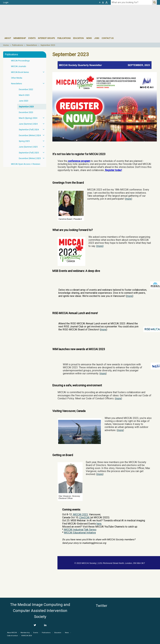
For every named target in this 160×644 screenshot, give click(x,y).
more (129, 199)
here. (99, 524)
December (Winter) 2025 (33, 158)
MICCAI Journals (19, 66)
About (8, 38)
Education (78, 38)
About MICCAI (12, 633)
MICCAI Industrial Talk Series (80, 530)
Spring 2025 (33, 141)
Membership (20, 38)
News (89, 38)
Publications (64, 38)
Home (6, 45)
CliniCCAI (84, 517)
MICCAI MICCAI (29, 14)
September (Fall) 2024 (33, 129)
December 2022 (26, 89)
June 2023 (24, 101)
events (32, 38)
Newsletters (32, 45)
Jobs (97, 38)
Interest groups (46, 38)
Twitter (102, 606)
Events (36, 633)
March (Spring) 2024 (33, 118)
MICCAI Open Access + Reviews (26, 164)
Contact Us (108, 38)
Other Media (17, 78)
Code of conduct (13, 636)
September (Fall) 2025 (33, 152)
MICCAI (143, 617)
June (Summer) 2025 (33, 147)
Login (6, 2)
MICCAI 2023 (80, 514)
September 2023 (48, 45)
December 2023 (26, 112)
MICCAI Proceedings (20, 61)
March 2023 (24, 95)
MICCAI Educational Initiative (80, 533)
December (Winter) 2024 (33, 135)
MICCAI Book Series (29, 72)
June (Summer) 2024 (33, 124)
